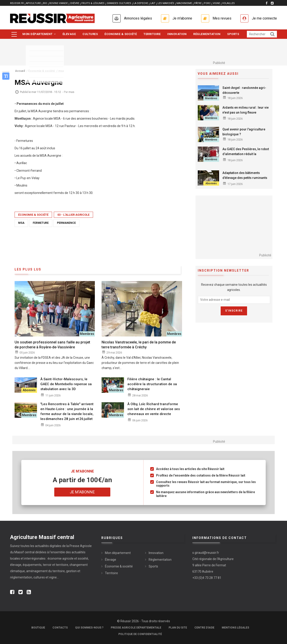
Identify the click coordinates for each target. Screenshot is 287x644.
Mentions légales (235, 628)
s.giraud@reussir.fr (206, 553)
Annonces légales (138, 18)
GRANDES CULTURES (119, 3)
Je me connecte (264, 18)
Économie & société (121, 34)
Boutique (38, 628)
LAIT (153, 3)
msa (21, 223)
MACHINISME (184, 3)
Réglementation (207, 34)
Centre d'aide (204, 628)
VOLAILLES (228, 3)
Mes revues (222, 18)
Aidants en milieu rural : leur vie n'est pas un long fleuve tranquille (246, 112)
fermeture (41, 223)
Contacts (60, 628)
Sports (233, 34)
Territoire (152, 34)
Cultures (90, 34)
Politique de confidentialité (140, 634)
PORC (207, 3)
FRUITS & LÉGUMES (93, 3)
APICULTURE (33, 3)
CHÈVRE (75, 3)
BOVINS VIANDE (59, 3)
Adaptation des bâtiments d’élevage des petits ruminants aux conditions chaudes (245, 178)
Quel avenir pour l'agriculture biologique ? (244, 132)
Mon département (39, 34)
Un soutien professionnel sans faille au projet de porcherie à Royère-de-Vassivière (52, 345)
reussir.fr (17, 3)
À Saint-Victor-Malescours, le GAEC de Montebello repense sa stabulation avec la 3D (66, 384)
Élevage (69, 34)
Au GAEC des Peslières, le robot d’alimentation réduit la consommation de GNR (246, 154)
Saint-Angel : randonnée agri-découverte (244, 90)
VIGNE (216, 3)
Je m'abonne (182, 18)
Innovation (177, 34)
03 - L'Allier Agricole (73, 215)
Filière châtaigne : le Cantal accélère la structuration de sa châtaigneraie (152, 384)
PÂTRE (198, 3)
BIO (45, 3)
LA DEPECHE (141, 3)
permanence (66, 223)
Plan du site (178, 628)
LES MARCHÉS (166, 3)
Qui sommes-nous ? (89, 628)
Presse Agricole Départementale (136, 628)
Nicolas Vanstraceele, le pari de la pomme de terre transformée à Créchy (139, 345)
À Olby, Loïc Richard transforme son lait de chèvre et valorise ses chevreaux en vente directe (154, 409)
